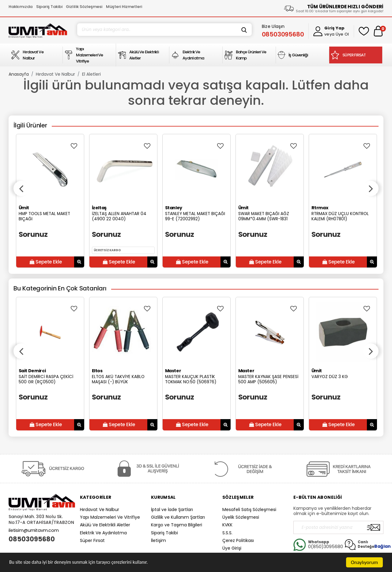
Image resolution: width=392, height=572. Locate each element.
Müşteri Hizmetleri (124, 7)
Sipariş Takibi (49, 7)
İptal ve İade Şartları (172, 509)
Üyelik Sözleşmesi (241, 517)
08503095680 (32, 539)
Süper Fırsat (92, 540)
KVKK (227, 525)
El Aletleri (91, 74)
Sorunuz (33, 234)
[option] (50, 201)
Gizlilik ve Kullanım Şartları (178, 517)
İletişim (158, 540)
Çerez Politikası (238, 540)
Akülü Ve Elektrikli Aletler (105, 525)
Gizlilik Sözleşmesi (84, 7)
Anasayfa (19, 74)
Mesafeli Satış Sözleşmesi (249, 509)
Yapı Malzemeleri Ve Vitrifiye (110, 517)
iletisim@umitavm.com (34, 530)
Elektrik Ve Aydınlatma (103, 533)
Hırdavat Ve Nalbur (55, 74)
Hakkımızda (21, 7)
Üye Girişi (232, 548)
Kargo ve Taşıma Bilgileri (177, 525)
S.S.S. (227, 533)
